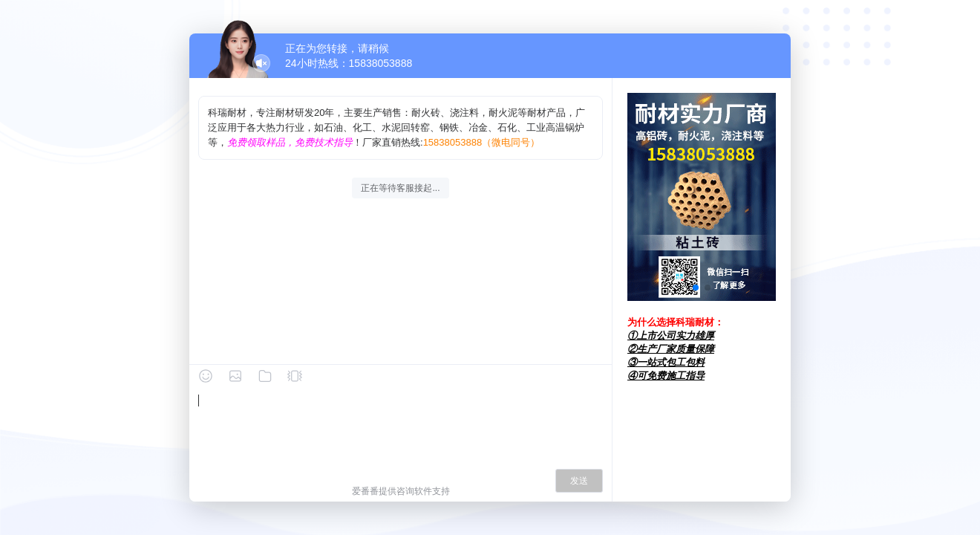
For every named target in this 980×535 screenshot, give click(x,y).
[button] (696, 288)
